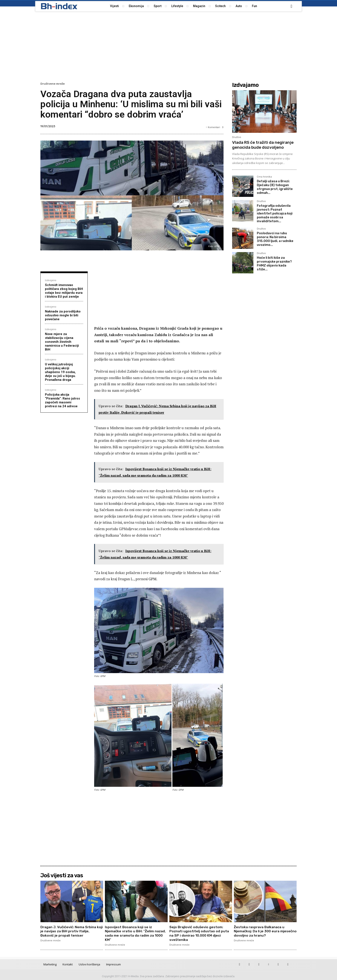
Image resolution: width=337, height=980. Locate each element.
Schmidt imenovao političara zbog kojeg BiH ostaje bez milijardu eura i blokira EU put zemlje (64, 291)
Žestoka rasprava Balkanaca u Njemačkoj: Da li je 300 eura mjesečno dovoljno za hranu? (260, 931)
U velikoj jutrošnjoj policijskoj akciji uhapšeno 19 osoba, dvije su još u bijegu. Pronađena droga (60, 372)
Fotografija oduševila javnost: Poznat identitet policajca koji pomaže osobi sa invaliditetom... (275, 213)
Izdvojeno (51, 280)
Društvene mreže (53, 84)
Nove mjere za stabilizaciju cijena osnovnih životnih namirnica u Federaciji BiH (62, 342)
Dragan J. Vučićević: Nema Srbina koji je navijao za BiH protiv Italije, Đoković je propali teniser (69, 931)
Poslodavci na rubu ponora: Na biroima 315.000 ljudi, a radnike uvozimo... (275, 239)
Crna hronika (264, 177)
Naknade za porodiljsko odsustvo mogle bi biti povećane (63, 315)
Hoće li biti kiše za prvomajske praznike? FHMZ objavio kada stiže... (274, 263)
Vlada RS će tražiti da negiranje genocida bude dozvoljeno (263, 145)
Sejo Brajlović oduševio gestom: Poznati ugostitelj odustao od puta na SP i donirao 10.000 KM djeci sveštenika (199, 933)
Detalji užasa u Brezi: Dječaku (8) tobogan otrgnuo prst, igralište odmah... (275, 187)
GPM (152, 579)
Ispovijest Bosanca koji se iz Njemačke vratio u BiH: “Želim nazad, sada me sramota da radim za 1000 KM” (136, 933)
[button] (291, 6)
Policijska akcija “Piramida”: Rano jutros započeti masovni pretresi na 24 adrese (62, 400)
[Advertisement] (168, 46)
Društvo (237, 137)
